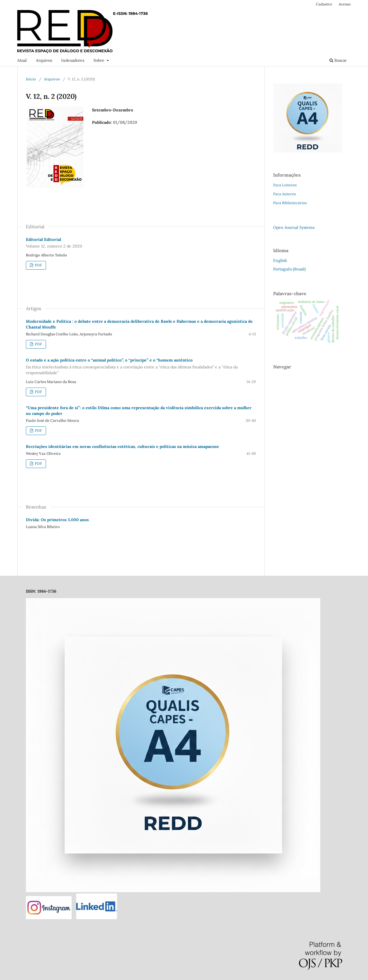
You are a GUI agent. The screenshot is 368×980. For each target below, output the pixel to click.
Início (31, 79)
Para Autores (284, 194)
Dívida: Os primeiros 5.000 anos (57, 520)
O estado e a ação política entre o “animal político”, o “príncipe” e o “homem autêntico (141, 367)
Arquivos (44, 60)
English (280, 260)
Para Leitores (285, 185)
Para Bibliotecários (290, 203)
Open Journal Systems (294, 227)
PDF (38, 265)
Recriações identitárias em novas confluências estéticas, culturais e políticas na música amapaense (122, 446)
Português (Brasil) (289, 269)
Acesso (345, 4)
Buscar (338, 60)
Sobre (99, 60)
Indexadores (73, 60)
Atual (22, 60)
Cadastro (324, 4)
